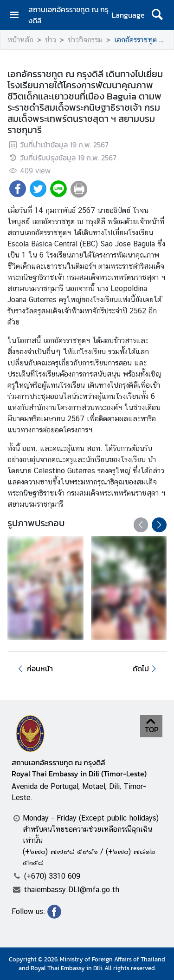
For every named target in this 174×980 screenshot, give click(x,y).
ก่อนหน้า (34, 669)
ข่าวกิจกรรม (85, 40)
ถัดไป (146, 669)
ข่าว (51, 40)
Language (128, 15)
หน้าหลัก (20, 40)
